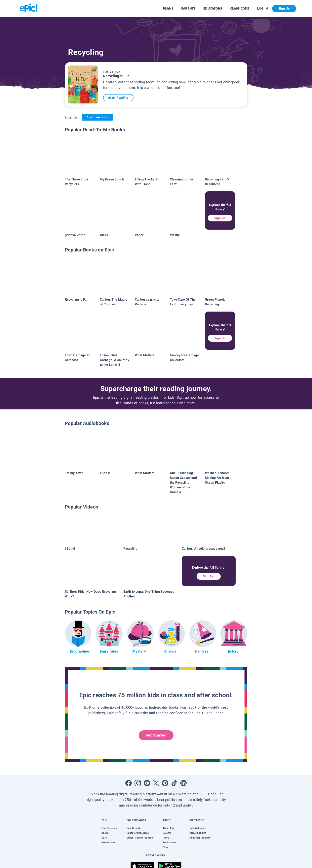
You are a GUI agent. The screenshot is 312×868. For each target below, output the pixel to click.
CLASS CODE (240, 8)
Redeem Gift (108, 843)
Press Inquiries (198, 833)
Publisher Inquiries (200, 838)
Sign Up (220, 218)
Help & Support (198, 828)
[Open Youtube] (147, 783)
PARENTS (188, 8)
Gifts (104, 838)
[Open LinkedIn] (183, 783)
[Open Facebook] (129, 783)
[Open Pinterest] (165, 783)
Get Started (156, 735)
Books (105, 833)
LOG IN (263, 8)
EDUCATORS (213, 8)
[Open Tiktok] (174, 783)
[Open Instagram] (138, 783)
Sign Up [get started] (284, 8)
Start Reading (120, 98)
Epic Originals (109, 828)
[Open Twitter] (156, 783)
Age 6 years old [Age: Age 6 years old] (97, 117)
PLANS (168, 8)
